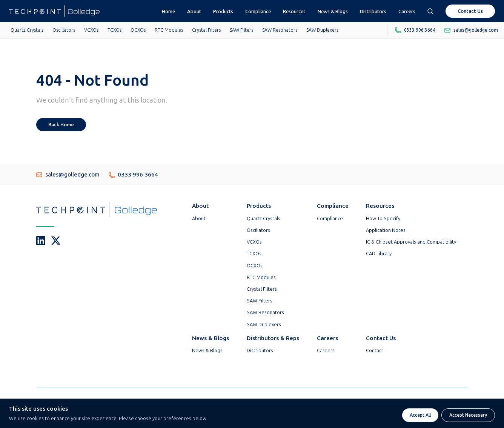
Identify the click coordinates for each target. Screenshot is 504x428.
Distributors (373, 11)
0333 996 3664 (133, 175)
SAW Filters (241, 30)
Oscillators (64, 30)
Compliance (258, 11)
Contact (375, 351)
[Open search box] (430, 11)
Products (223, 11)
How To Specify (383, 219)
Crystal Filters (206, 30)
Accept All (420, 415)
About (194, 11)
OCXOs (138, 30)
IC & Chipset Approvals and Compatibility (411, 242)
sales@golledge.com (68, 175)
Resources (294, 11)
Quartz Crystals (27, 30)
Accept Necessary (468, 415)
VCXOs (91, 30)
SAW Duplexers (322, 30)
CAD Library (379, 254)
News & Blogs (333, 11)
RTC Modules (169, 30)
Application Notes (386, 230)
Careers (407, 11)
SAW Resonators (280, 30)
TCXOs (114, 30)
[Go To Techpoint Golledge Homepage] (54, 11)
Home (168, 11)
